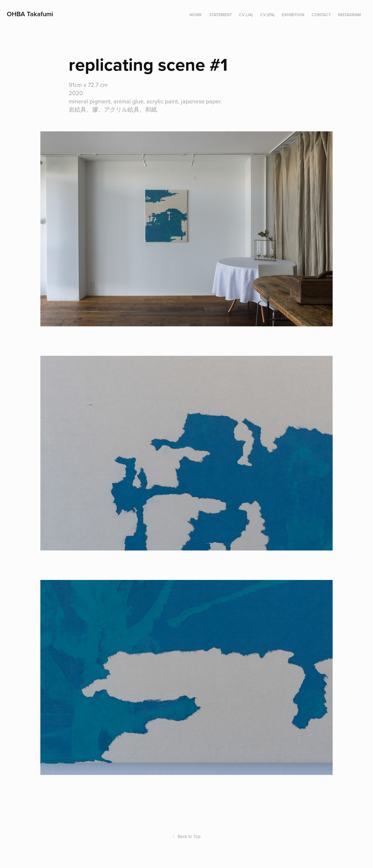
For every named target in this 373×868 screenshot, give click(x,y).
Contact (321, 15)
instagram (349, 15)
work (196, 15)
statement (221, 15)
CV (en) (267, 15)
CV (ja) (246, 15)
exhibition (293, 15)
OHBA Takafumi (30, 14)
